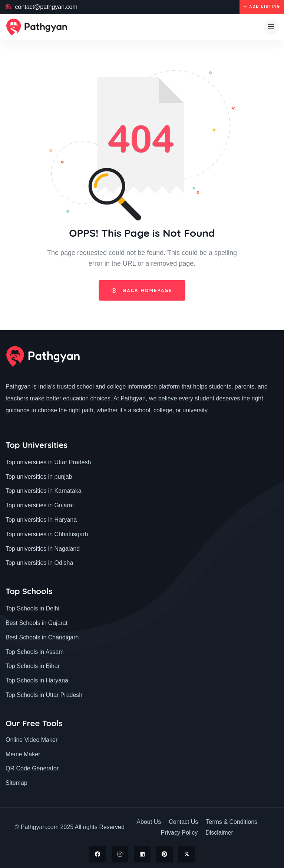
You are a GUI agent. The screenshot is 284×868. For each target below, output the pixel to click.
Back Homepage (142, 290)
